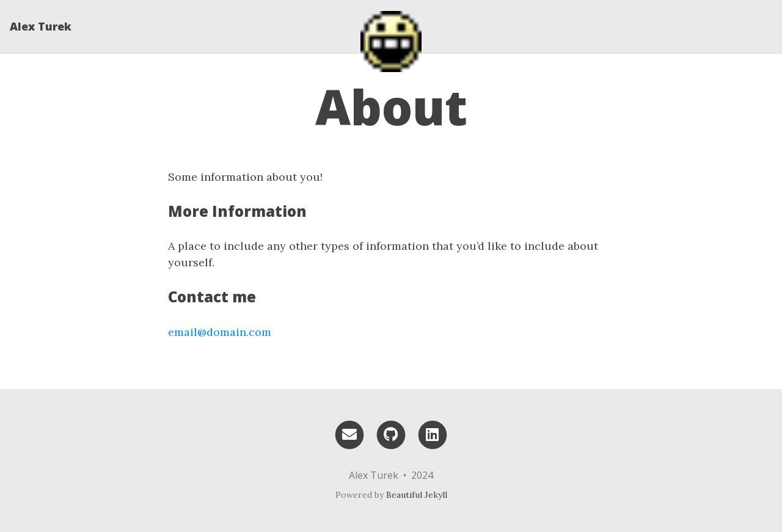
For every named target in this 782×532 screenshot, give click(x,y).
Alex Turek (41, 26)
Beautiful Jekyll (417, 495)
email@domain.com (220, 332)
